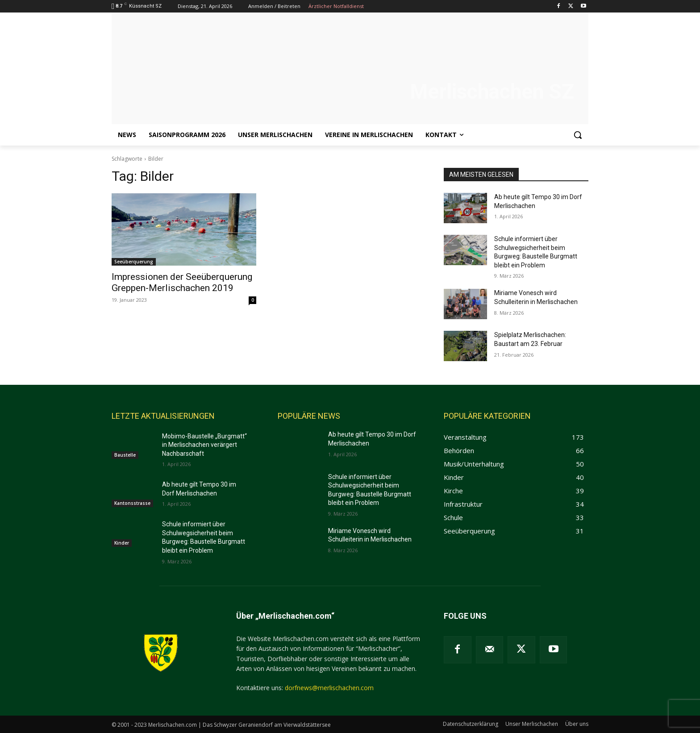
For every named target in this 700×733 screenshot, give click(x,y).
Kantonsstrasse (132, 503)
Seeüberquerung (134, 262)
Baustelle (125, 455)
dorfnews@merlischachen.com (329, 688)
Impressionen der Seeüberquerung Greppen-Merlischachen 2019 (182, 282)
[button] (578, 135)
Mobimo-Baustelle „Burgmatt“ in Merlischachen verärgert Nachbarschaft (204, 445)
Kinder (122, 543)
